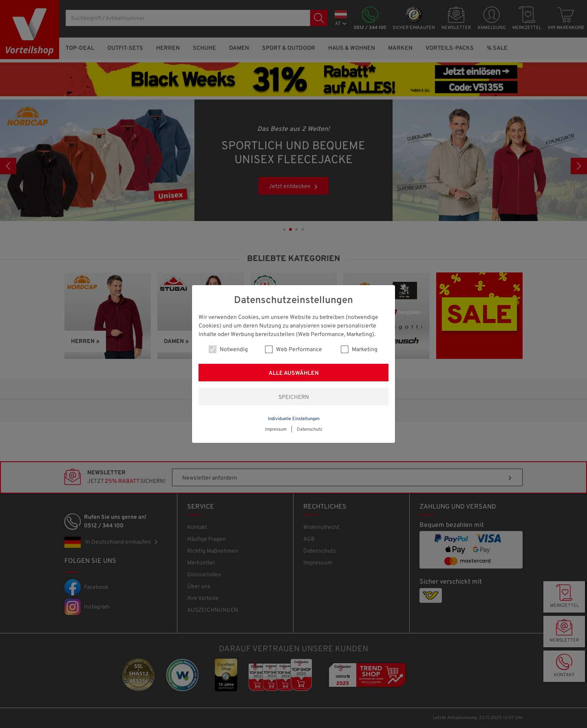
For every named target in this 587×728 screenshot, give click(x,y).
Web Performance (293, 349)
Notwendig (228, 349)
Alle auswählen (294, 373)
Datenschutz (310, 429)
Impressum (276, 429)
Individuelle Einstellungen (294, 419)
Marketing (359, 349)
